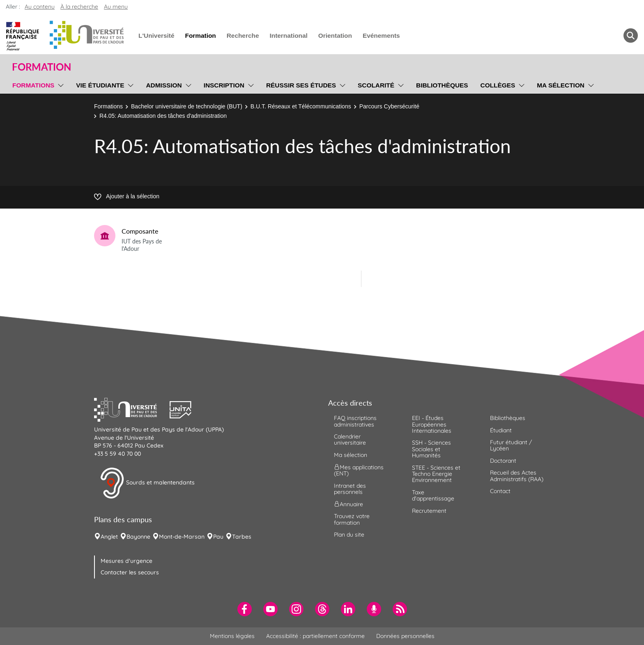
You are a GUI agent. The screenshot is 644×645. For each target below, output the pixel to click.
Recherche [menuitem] (243, 36)
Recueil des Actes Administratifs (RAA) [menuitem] (517, 476)
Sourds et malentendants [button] (147, 483)
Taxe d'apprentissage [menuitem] (433, 495)
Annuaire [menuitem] (348, 504)
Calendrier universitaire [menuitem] (350, 440)
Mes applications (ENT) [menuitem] (359, 470)
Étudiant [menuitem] (501, 430)
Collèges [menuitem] (498, 85)
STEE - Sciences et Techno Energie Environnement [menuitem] (436, 474)
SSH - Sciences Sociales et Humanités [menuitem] (431, 449)
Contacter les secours (130, 572)
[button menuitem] (631, 36)
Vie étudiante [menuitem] (100, 85)
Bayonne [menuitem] (138, 537)
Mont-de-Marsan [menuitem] (182, 537)
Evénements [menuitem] (381, 36)
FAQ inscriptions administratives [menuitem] (355, 421)
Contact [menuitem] (500, 491)
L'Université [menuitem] (156, 36)
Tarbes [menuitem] (242, 537)
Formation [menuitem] (200, 36)
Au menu (116, 7)
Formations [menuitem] (33, 85)
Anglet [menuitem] (109, 537)
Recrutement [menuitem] (429, 511)
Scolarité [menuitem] (376, 85)
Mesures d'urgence (126, 561)
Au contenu (40, 7)
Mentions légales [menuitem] (232, 636)
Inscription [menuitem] (224, 85)
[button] (132, 409)
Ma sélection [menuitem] (561, 85)
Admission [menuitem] (164, 85)
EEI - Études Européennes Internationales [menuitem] (432, 424)
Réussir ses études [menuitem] (301, 85)
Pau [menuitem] (218, 537)
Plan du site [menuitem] (349, 535)
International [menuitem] (288, 36)
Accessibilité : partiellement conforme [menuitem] (315, 636)
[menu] (59, 84)
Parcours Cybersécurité (389, 106)
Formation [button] (41, 67)
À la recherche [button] (79, 7)
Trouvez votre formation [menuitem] (352, 519)
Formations (108, 106)
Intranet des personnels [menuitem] (350, 489)
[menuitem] (245, 609)
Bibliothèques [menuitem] (442, 85)
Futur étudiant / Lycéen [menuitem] (511, 445)
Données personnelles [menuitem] (405, 636)
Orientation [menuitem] (335, 36)
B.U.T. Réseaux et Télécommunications (301, 106)
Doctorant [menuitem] (503, 461)
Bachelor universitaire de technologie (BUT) (187, 106)
